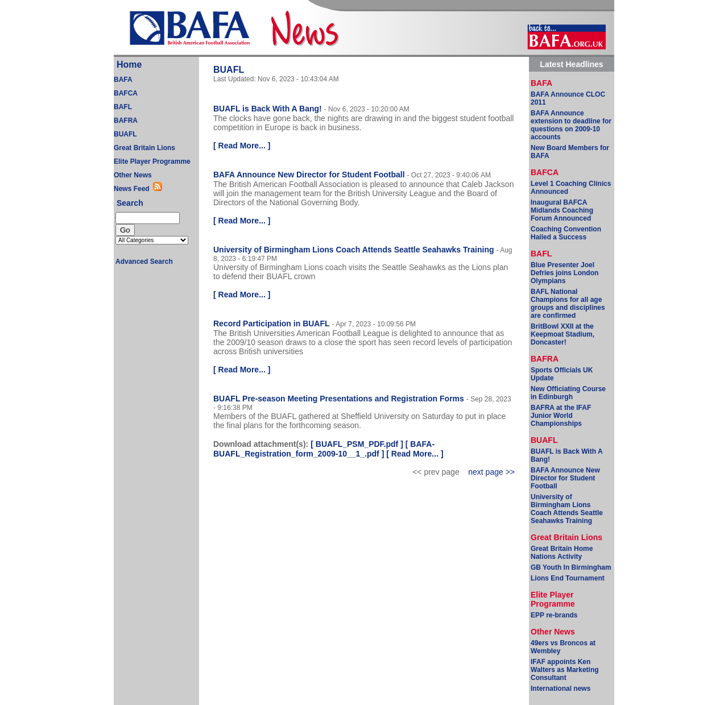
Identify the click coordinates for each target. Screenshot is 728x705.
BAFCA (126, 93)
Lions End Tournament (568, 578)
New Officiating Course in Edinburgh (568, 393)
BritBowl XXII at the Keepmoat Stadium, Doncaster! (562, 334)
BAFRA (126, 121)
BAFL (123, 107)
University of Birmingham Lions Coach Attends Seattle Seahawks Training (353, 250)
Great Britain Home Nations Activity (562, 553)
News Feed (133, 189)
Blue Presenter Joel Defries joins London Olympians (564, 273)
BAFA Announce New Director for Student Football (309, 175)
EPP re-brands (554, 615)
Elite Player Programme (152, 161)
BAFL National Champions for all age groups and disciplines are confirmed (568, 304)
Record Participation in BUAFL (272, 324)
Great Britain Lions (144, 148)
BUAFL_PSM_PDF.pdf (357, 444)
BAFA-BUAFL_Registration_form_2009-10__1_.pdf (324, 449)
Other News (133, 175)
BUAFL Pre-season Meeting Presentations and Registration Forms (339, 399)
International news (561, 689)
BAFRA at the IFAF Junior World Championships (561, 416)
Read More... (242, 146)
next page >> (491, 472)
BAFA (123, 80)
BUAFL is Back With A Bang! (268, 109)
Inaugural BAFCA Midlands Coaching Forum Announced (562, 210)
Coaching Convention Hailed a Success (566, 233)
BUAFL (125, 134)
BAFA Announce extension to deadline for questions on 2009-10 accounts (571, 125)
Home (129, 65)
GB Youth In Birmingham (571, 567)
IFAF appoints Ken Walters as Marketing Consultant (565, 670)
